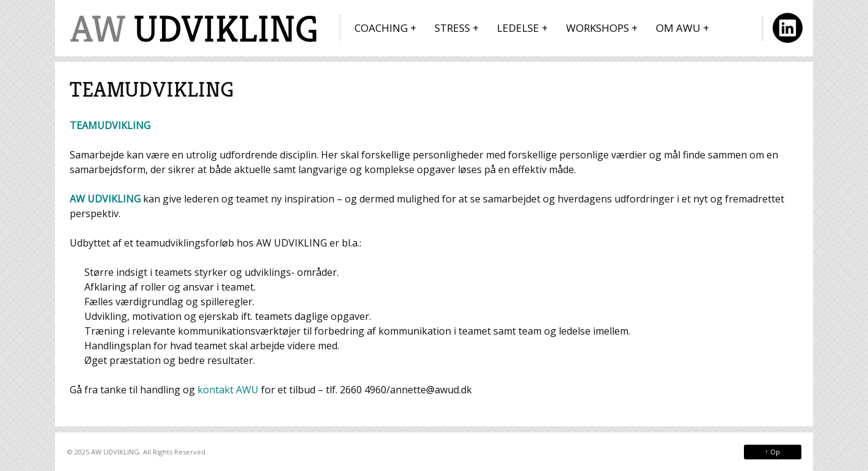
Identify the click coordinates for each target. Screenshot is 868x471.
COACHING (381, 28)
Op (772, 451)
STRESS (452, 28)
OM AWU (678, 28)
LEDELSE (518, 28)
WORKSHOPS (598, 28)
